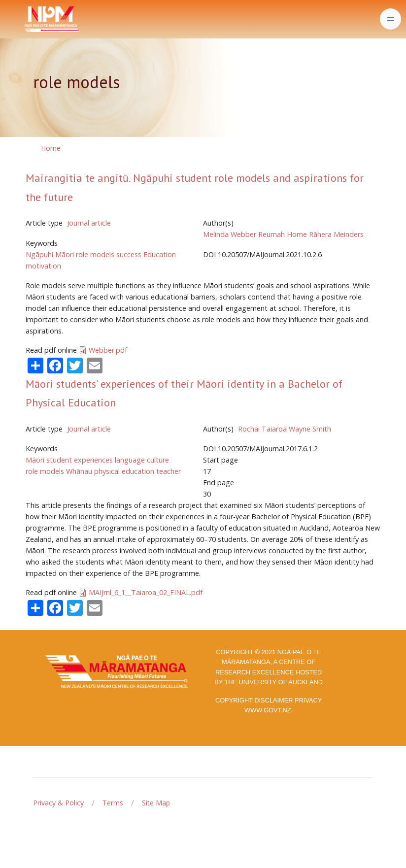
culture (158, 460)
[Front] (28, 19)
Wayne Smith (310, 429)
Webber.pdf (108, 350)
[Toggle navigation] (390, 19)
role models (95, 254)
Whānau (79, 471)
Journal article (89, 223)
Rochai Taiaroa (262, 429)
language (130, 460)
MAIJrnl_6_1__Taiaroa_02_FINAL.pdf (146, 592)
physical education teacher (137, 471)
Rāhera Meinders (336, 234)
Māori (65, 254)
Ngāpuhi (39, 254)
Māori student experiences (69, 460)
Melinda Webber (230, 234)
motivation (43, 266)
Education (160, 254)
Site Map (156, 803)
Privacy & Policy (58, 803)
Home (51, 148)
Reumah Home (283, 234)
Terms (113, 803)
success (129, 254)
